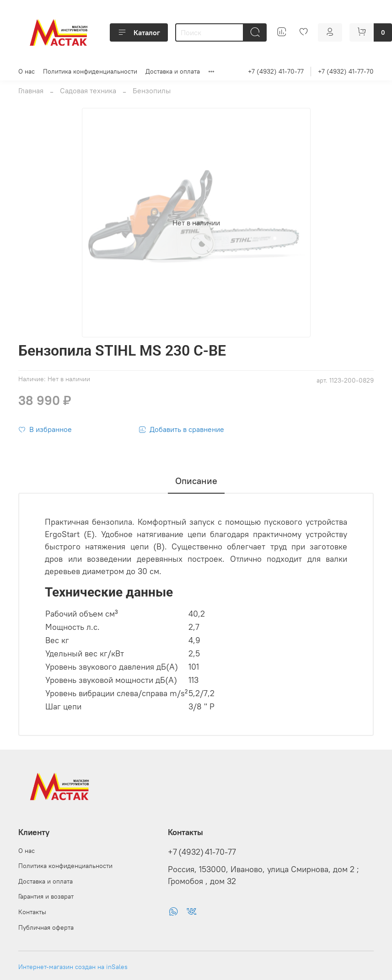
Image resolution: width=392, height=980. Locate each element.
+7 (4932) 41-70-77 (276, 71)
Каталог (139, 32)
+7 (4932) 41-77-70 (346, 71)
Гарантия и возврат (46, 896)
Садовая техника (88, 91)
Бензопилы (152, 91)
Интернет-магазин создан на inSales (73, 967)
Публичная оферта (46, 927)
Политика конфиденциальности (90, 71)
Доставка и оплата (173, 71)
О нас (27, 71)
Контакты (32, 912)
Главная (31, 91)
